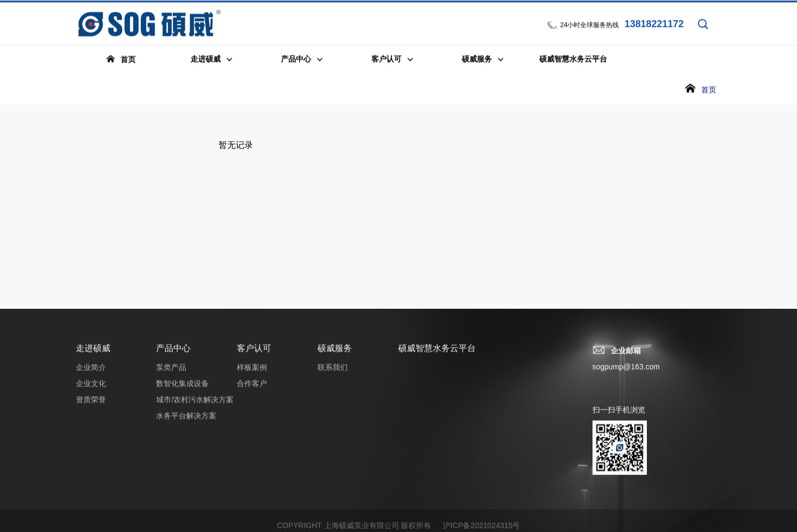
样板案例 (252, 373)
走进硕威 (93, 354)
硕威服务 (335, 354)
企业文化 (91, 389)
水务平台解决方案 (186, 421)
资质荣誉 (91, 405)
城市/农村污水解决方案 (195, 405)
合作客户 (252, 389)
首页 (709, 90)
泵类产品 (171, 373)
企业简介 (91, 373)
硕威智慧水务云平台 (437, 354)
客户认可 (254, 354)
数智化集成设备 (182, 389)
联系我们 (333, 373)
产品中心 (173, 354)
